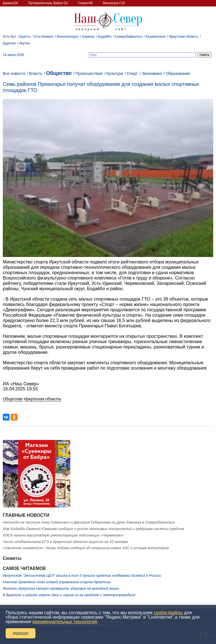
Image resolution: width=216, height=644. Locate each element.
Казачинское (156, 37)
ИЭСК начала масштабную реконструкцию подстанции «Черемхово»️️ (63, 535)
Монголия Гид (114, 3)
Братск (25, 37)
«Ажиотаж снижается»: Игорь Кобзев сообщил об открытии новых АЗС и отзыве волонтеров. (86, 548)
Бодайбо (105, 37)
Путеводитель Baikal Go (48, 3)
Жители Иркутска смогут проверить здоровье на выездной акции (61, 588)
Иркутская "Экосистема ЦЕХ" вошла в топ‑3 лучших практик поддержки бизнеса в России (82, 575)
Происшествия (89, 73)
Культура (114, 73)
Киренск (88, 37)
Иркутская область (184, 37)
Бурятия (9, 43)
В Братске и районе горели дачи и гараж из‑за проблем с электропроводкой (69, 595)
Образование (178, 73)
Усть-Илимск (43, 37)
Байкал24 (10, 3)
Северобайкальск (129, 37)
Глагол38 (85, 3)
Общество (59, 73)
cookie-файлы (168, 613)
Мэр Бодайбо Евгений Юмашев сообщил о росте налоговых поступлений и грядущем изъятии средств (94, 529)
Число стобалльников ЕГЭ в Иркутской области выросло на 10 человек (65, 542)
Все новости (14, 73)
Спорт (132, 73)
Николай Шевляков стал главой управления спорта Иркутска (57, 582)
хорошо (21, 633)
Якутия (24, 43)
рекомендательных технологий (65, 622)
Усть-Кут (9, 37)
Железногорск (67, 37)
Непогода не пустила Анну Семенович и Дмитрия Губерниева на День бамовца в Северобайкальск (89, 522)
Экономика (152, 73)
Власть (36, 73)
